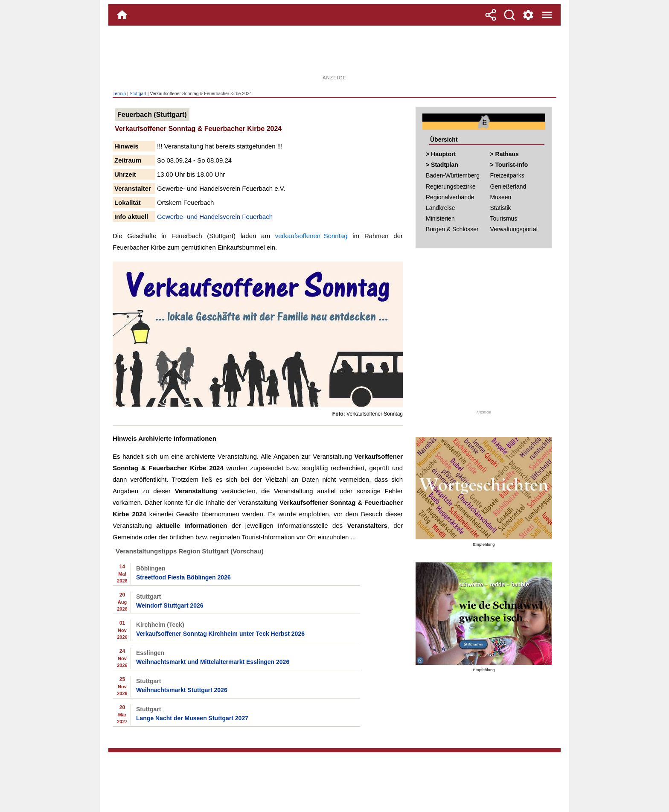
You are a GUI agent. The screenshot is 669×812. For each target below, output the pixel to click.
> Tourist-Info (509, 165)
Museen (501, 197)
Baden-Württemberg (453, 175)
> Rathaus (505, 154)
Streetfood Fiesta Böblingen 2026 (183, 577)
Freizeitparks (507, 175)
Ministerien (440, 218)
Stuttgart (138, 94)
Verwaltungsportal (514, 229)
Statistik (501, 208)
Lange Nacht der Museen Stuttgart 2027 (192, 718)
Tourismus (504, 218)
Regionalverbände (450, 197)
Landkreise (441, 208)
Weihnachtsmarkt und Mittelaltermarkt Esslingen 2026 (213, 662)
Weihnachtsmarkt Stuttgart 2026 (182, 690)
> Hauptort (441, 154)
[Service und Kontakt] (528, 15)
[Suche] (509, 15)
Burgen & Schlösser (452, 229)
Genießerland (508, 186)
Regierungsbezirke (451, 186)
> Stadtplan (442, 165)
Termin (119, 94)
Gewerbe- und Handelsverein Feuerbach (215, 217)
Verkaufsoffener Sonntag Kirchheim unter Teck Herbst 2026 (220, 634)
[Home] (122, 15)
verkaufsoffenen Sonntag (311, 236)
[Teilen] (491, 15)
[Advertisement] (334, 53)
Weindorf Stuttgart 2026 (170, 605)
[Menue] (547, 15)
